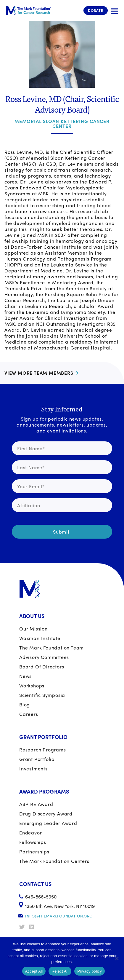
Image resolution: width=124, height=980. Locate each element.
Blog (25, 704)
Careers (29, 714)
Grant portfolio (37, 759)
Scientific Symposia (42, 695)
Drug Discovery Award (46, 814)
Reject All (60, 971)
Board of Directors (42, 667)
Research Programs (43, 750)
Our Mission (33, 629)
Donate (96, 10)
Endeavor (30, 833)
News (25, 676)
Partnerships (34, 851)
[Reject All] (117, 958)
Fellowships (33, 842)
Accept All (34, 971)
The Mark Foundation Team (51, 648)
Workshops (32, 685)
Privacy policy (90, 971)
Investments (33, 768)
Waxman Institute (40, 638)
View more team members (39, 373)
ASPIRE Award (36, 804)
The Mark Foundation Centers (54, 861)
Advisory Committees (44, 657)
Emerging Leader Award (48, 823)
